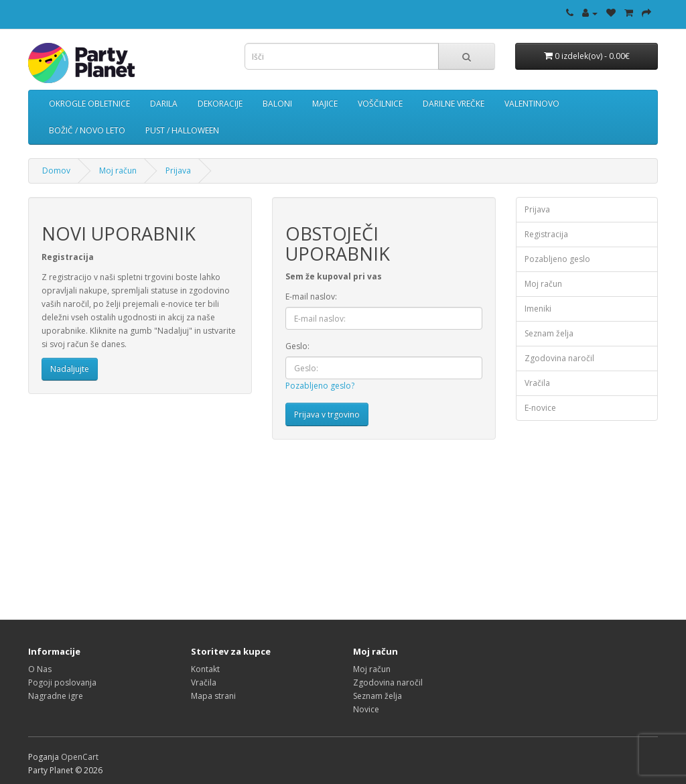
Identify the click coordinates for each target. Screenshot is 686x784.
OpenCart (80, 757)
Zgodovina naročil (559, 358)
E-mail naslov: (311, 297)
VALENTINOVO (532, 104)
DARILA (164, 104)
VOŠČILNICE (380, 104)
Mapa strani (213, 696)
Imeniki (538, 309)
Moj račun (118, 171)
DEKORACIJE (220, 104)
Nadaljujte (70, 369)
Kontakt (205, 669)
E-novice (540, 408)
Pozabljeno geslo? (320, 386)
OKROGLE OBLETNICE (89, 104)
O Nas (40, 669)
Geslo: (297, 346)
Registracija (546, 234)
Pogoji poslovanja (62, 682)
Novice (366, 709)
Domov (56, 171)
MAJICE (325, 104)
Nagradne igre (56, 696)
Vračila (537, 383)
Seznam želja (549, 333)
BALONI (277, 104)
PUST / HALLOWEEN (182, 130)
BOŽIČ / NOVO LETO (87, 130)
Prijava (178, 171)
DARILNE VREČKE (454, 104)
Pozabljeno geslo (557, 259)
